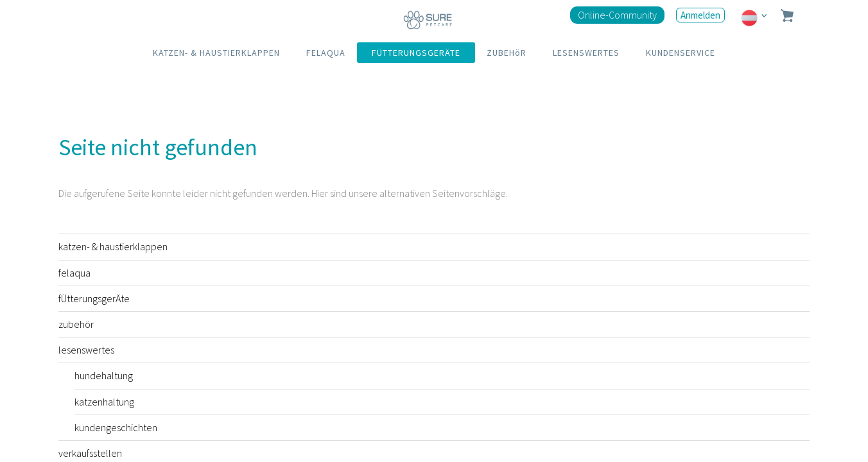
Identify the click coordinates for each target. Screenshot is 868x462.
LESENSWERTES (586, 53)
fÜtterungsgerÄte (94, 298)
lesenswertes (86, 350)
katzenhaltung (104, 402)
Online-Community (617, 15)
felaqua (74, 273)
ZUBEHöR (507, 53)
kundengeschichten (116, 427)
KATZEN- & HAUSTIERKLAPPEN (216, 53)
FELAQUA (326, 53)
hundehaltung (104, 375)
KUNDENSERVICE (681, 53)
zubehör (76, 324)
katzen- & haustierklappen (113, 246)
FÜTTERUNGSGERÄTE (416, 53)
